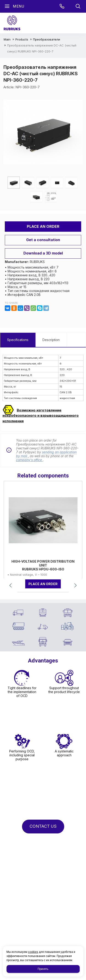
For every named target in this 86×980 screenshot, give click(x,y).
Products (22, 39)
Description (51, 340)
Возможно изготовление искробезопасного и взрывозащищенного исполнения (41, 416)
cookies (33, 952)
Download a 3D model (43, 253)
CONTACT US (43, 826)
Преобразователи (47, 39)
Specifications (18, 340)
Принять (43, 969)
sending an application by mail (46, 454)
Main (7, 39)
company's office (29, 460)
